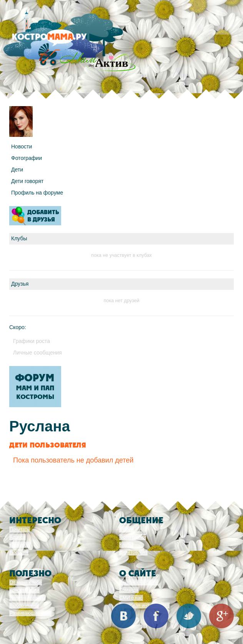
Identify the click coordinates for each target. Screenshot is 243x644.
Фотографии (27, 158)
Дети (17, 170)
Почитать (20, 529)
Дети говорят (27, 181)
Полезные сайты (27, 598)
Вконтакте (123, 616)
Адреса (17, 537)
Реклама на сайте (139, 582)
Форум (126, 529)
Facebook (156, 616)
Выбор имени (24, 606)
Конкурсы (20, 545)
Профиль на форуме (37, 193)
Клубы (126, 545)
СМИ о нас (131, 598)
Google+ (221, 616)
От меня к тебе (26, 582)
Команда (129, 590)
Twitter (189, 616)
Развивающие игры (30, 613)
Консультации (24, 590)
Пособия (19, 552)
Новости (22, 146)
